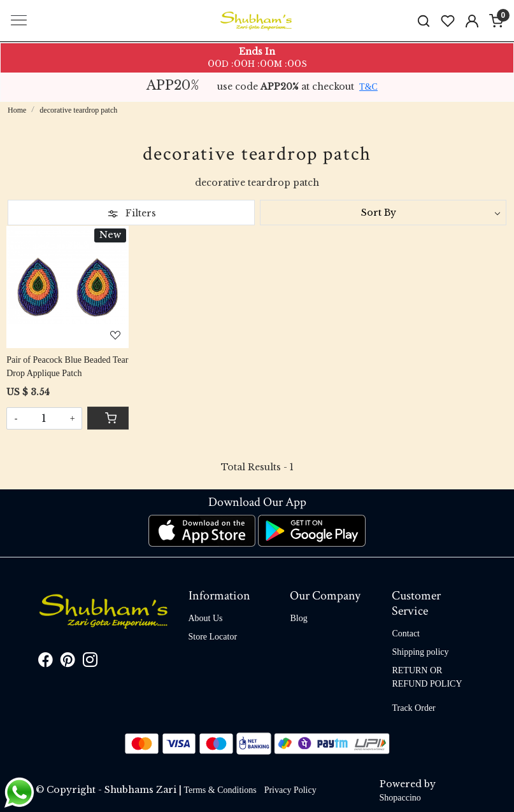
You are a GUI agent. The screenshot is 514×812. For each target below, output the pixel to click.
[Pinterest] (68, 663)
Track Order (413, 708)
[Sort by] (383, 213)
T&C (368, 87)
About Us (206, 618)
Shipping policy (420, 652)
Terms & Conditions (220, 790)
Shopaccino (400, 798)
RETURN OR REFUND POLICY (427, 677)
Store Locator (213, 637)
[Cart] (108, 418)
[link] (424, 21)
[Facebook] (46, 663)
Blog (298, 618)
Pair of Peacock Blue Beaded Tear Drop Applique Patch (67, 367)
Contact (406, 633)
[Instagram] (90, 663)
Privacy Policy (290, 790)
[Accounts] (472, 21)
